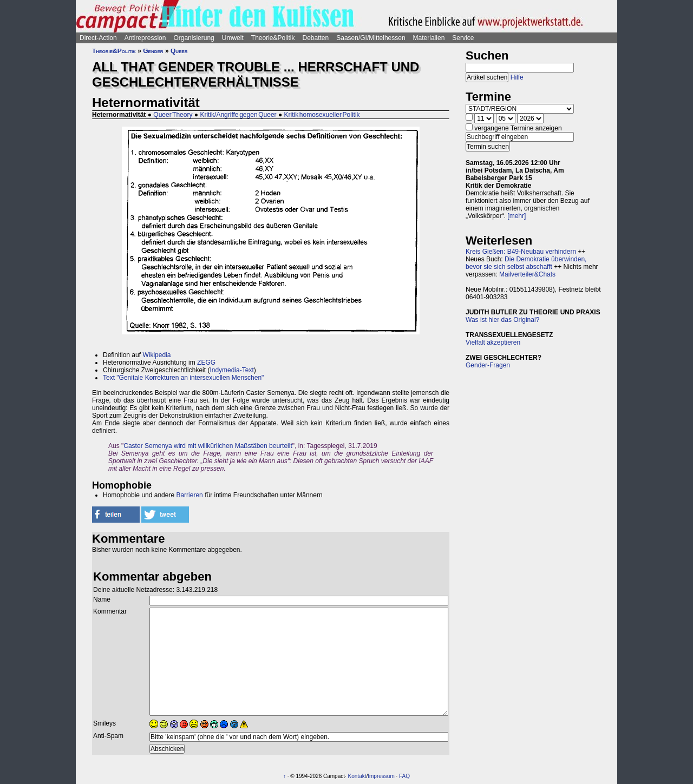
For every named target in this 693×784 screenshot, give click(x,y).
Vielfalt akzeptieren (493, 342)
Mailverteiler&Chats (527, 274)
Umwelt (233, 38)
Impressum (381, 776)
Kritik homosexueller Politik (322, 115)
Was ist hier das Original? (502, 320)
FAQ (404, 776)
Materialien (429, 38)
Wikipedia (156, 355)
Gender (153, 51)
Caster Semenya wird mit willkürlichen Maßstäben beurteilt (208, 446)
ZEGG (206, 363)
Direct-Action (98, 38)
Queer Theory (173, 115)
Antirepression (145, 38)
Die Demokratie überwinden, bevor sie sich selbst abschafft (526, 263)
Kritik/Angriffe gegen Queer (238, 115)
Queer (179, 51)
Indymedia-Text (231, 370)
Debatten (316, 38)
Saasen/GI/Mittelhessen (371, 38)
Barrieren (189, 495)
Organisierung (194, 38)
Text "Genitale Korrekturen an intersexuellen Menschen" (183, 378)
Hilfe (517, 77)
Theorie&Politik (273, 38)
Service (463, 38)
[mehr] (517, 216)
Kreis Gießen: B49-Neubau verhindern (521, 252)
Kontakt (357, 776)
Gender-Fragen (488, 365)
